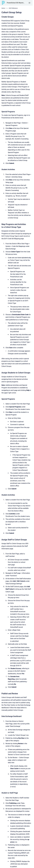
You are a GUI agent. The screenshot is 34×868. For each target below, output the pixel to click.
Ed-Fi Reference (13, 8)
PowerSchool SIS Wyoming (16, 3)
